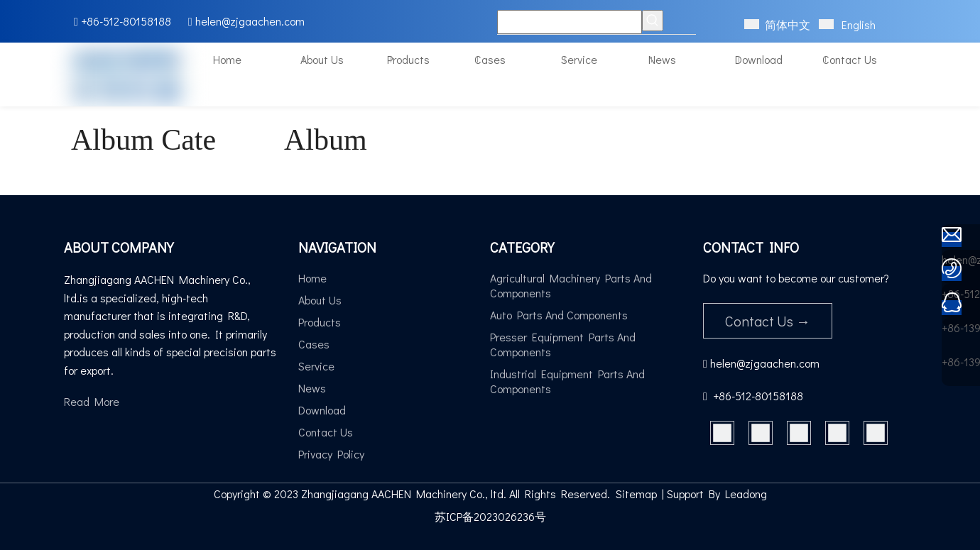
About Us (320, 300)
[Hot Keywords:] (653, 21)
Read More (92, 401)
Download (322, 410)
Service (316, 366)
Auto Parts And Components (559, 315)
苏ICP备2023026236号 (490, 516)
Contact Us (326, 432)
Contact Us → (768, 321)
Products (320, 322)
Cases (314, 344)
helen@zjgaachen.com (250, 21)
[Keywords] (570, 22)
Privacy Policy (331, 454)
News (312, 388)
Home (312, 278)
